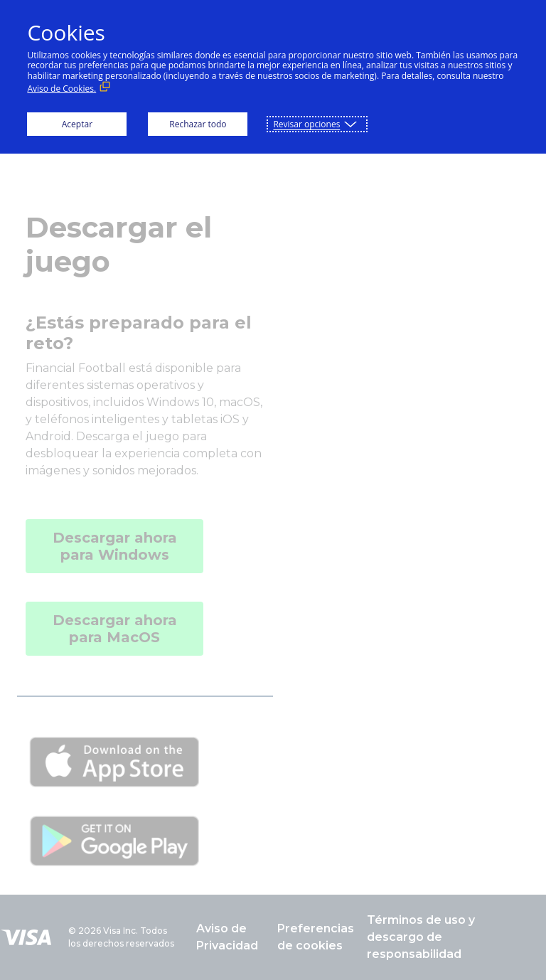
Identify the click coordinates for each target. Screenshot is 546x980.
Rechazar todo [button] (198, 124)
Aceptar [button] (77, 124)
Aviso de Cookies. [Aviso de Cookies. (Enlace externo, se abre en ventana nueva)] (61, 89)
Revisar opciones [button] (306, 124)
